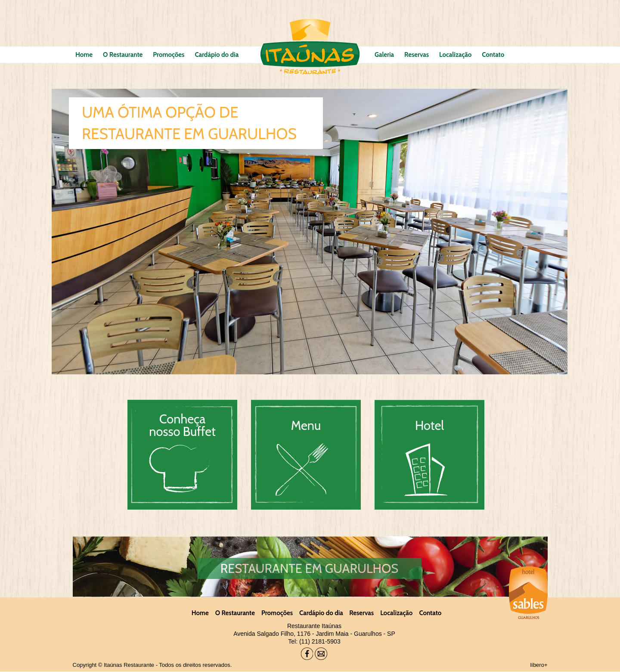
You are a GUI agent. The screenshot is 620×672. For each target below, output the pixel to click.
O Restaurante (123, 55)
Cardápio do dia (217, 55)
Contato (493, 55)
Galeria (384, 55)
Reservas (417, 55)
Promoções (169, 55)
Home (84, 55)
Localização (455, 55)
